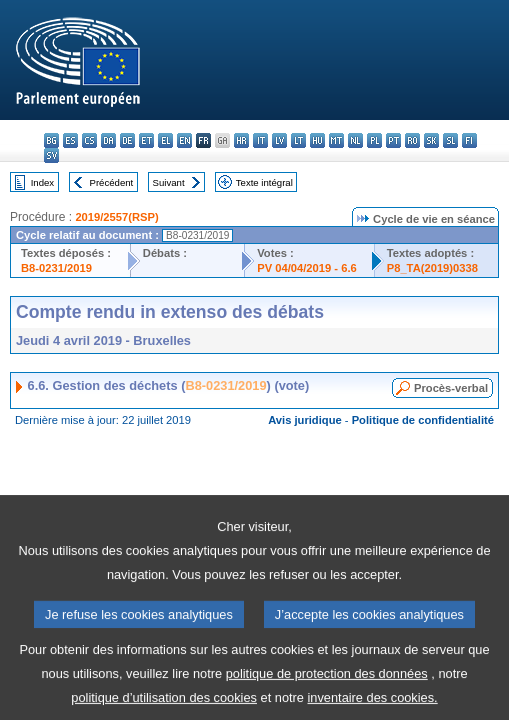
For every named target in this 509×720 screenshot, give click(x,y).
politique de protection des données (327, 687)
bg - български (51, 140)
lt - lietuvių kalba (298, 140)
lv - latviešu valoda (279, 140)
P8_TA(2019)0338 (432, 268)
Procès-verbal (451, 388)
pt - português (393, 140)
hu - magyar (317, 140)
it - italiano (260, 140)
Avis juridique (305, 420)
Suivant (169, 182)
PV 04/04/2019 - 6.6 (307, 268)
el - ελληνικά (165, 140)
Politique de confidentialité (423, 420)
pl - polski (374, 140)
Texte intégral (264, 182)
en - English (184, 140)
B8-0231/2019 (56, 268)
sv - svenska (51, 155)
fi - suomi (469, 140)
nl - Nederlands (355, 140)
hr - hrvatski (241, 140)
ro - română (412, 140)
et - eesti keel (146, 140)
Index (42, 182)
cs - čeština (89, 140)
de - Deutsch (127, 140)
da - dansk (108, 140)
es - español (70, 140)
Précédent (112, 182)
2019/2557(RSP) (116, 217)
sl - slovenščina (450, 140)
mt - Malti (336, 140)
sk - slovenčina (431, 140)
